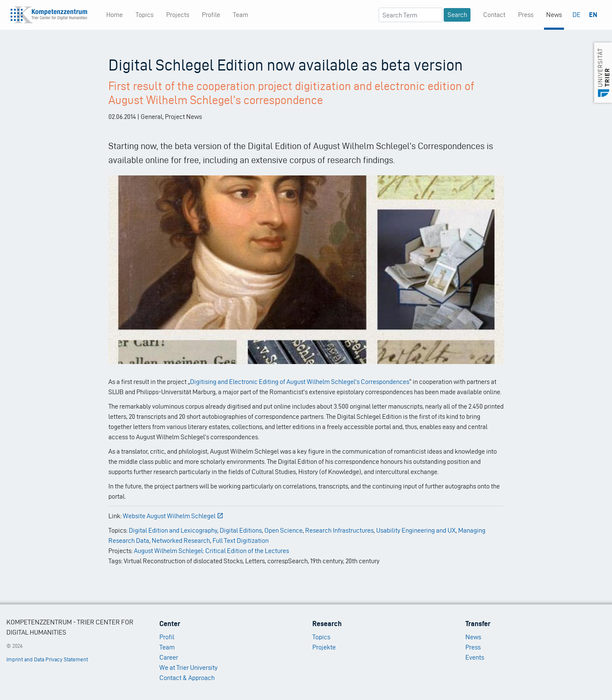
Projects (178, 15)
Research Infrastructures (339, 530)
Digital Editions (241, 530)
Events (475, 657)
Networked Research (181, 541)
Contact (494, 15)
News (554, 15)
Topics (144, 15)
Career (169, 657)
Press (526, 15)
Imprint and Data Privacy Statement (47, 659)
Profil (167, 637)
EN (593, 15)
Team (241, 15)
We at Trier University (188, 668)
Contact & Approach (187, 678)
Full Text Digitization (241, 541)
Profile (211, 15)
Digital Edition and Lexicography (173, 530)
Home (115, 15)
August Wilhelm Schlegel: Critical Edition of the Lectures (211, 551)
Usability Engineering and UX (416, 530)
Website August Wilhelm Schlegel (173, 516)
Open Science (283, 530)
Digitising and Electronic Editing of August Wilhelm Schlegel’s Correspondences (300, 382)
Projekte (324, 647)
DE (577, 15)
